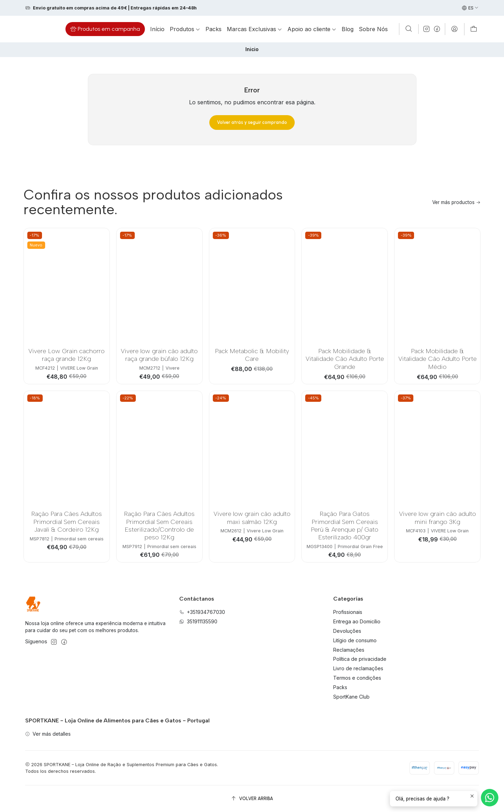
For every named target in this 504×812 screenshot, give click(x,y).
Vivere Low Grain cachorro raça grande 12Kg (66, 355)
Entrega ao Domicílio (357, 621)
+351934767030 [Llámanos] (202, 612)
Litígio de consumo (355, 640)
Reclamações (349, 650)
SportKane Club (351, 697)
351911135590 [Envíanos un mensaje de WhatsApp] (198, 621)
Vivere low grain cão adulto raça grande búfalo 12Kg (159, 355)
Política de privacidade (360, 659)
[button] (105, 29)
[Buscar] (409, 29)
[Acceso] (454, 29)
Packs (340, 687)
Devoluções (347, 631)
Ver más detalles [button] (48, 734)
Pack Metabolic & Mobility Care (252, 355)
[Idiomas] (470, 8)
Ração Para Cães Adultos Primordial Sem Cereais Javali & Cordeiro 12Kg (66, 521)
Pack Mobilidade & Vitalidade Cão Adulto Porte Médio (437, 359)
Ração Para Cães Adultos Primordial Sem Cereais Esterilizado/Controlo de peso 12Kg (159, 525)
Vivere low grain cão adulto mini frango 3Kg (437, 517)
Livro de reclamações (358, 668)
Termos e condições (357, 678)
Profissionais (348, 612)
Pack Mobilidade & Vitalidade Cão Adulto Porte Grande (345, 359)
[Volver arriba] (252, 799)
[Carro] (474, 29)
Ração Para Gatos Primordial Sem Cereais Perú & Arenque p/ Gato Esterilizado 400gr (345, 525)
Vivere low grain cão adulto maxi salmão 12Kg (252, 517)
